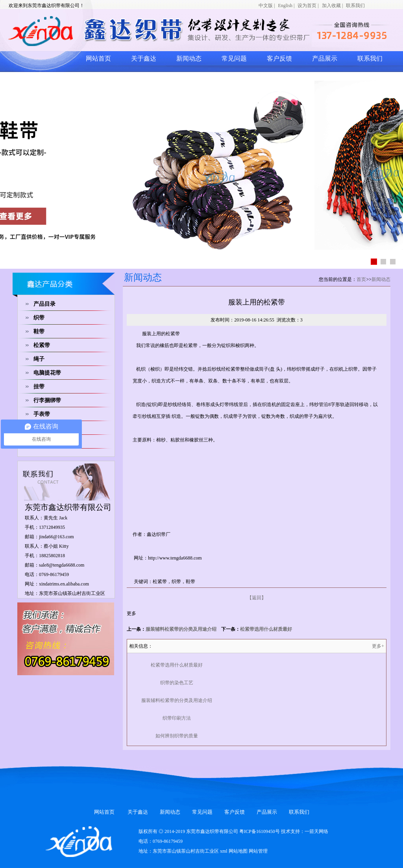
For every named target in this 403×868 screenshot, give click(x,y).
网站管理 (258, 851)
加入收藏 (331, 6)
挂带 (39, 387)
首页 (361, 279)
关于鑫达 (144, 58)
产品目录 (44, 304)
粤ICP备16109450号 (260, 831)
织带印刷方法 (177, 718)
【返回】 (257, 598)
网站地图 (238, 851)
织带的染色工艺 (177, 683)
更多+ (378, 646)
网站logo (105, 31)
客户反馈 (279, 58)
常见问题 (234, 58)
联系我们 (355, 6)
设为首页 (307, 6)
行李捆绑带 (47, 400)
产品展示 (325, 58)
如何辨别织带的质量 (177, 736)
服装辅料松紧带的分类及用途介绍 (181, 629)
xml (224, 851)
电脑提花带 (47, 373)
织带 (39, 318)
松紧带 (42, 345)
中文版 (266, 6)
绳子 (39, 359)
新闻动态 (189, 58)
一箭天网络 (316, 831)
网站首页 (98, 58)
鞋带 (39, 332)
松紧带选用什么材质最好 (266, 629)
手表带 (42, 414)
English (285, 6)
